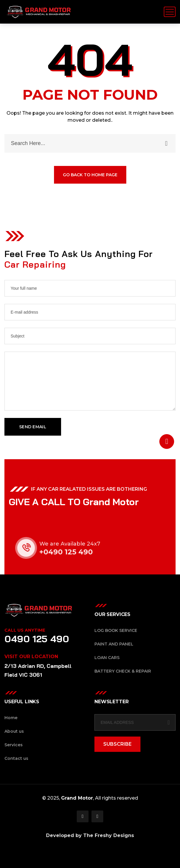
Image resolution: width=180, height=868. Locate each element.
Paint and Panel (114, 644)
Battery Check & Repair (123, 671)
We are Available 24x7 (76, 544)
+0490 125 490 (72, 552)
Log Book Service (116, 630)
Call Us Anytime (25, 630)
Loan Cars (107, 658)
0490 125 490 (37, 639)
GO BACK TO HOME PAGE (90, 175)
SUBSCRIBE (117, 744)
